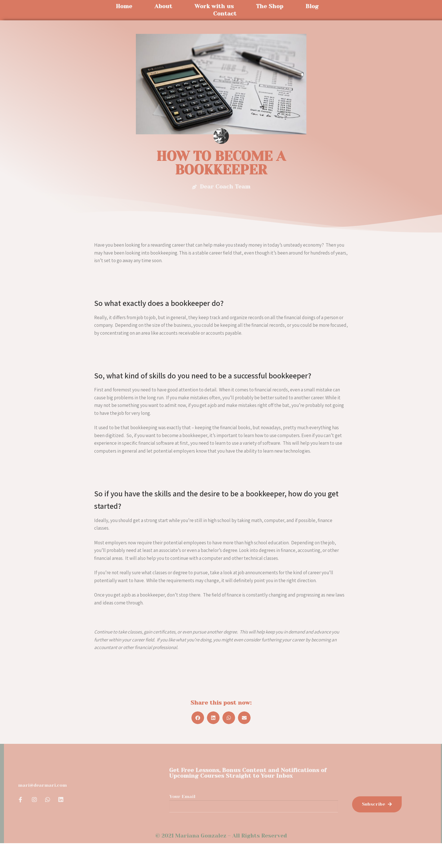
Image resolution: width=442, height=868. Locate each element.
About (163, 6)
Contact (225, 14)
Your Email (182, 796)
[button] (198, 718)
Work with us (214, 6)
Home (124, 6)
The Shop (270, 6)
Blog (312, 6)
